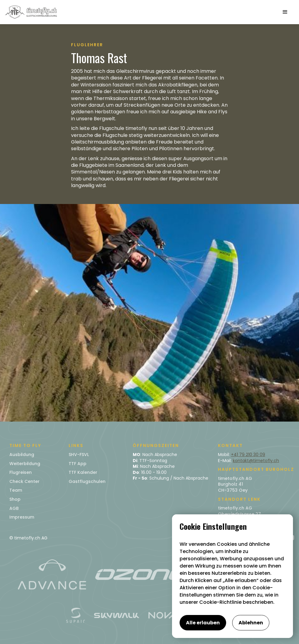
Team (16, 490)
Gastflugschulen (87, 481)
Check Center (24, 481)
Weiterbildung (25, 464)
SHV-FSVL (79, 455)
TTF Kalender (83, 472)
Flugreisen (21, 472)
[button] (285, 12)
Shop (15, 499)
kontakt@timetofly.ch (256, 461)
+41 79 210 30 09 (248, 455)
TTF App (78, 464)
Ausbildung (22, 455)
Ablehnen (251, 623)
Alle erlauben (203, 623)
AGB (14, 508)
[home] (31, 12)
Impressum (22, 517)
